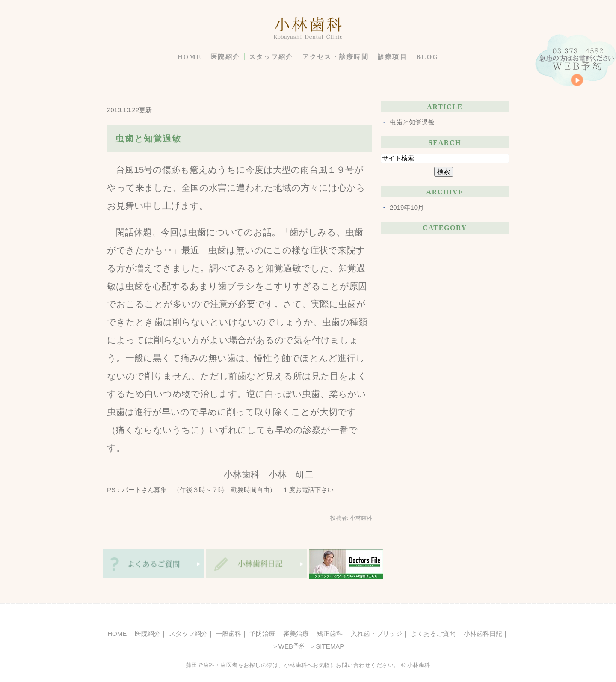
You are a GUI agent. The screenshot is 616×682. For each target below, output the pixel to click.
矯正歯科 (330, 633)
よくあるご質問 (433, 633)
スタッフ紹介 (271, 57)
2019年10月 (407, 207)
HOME (190, 57)
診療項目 (392, 57)
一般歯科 (228, 633)
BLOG (427, 57)
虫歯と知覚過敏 (148, 139)
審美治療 (296, 633)
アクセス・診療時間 (336, 57)
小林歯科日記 (483, 633)
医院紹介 (225, 57)
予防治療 (262, 633)
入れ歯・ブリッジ (376, 633)
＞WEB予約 (289, 646)
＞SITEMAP (326, 646)
